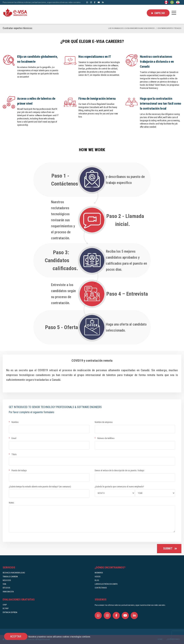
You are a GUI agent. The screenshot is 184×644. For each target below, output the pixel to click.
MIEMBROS (99, 573)
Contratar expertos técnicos (169, 28)
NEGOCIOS (7, 580)
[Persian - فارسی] (178, 2)
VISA (4, 584)
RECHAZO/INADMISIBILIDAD (14, 573)
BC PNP (6, 609)
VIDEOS (97, 577)
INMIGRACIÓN (8, 592)
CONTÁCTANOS (101, 588)
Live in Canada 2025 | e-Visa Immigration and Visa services (131, 28)
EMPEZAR (158, 13)
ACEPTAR (16, 636)
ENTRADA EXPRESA (10, 612)
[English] (166, 2)
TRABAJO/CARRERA (10, 577)
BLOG (97, 580)
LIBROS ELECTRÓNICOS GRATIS (106, 584)
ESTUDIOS (6, 588)
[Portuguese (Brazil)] (172, 2)
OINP (5, 605)
